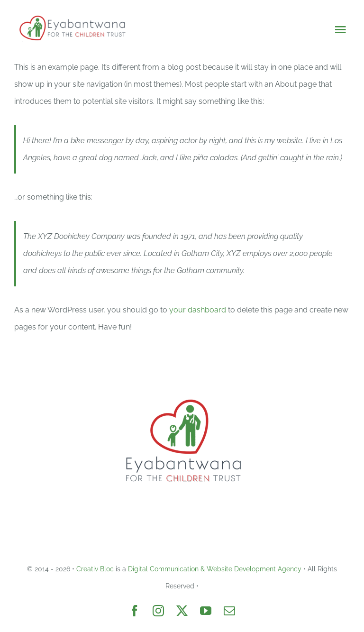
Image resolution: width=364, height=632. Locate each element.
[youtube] (206, 611)
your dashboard (198, 310)
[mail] (229, 611)
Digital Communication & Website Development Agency (215, 569)
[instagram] (158, 611)
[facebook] (135, 611)
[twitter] (182, 611)
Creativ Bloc (95, 569)
